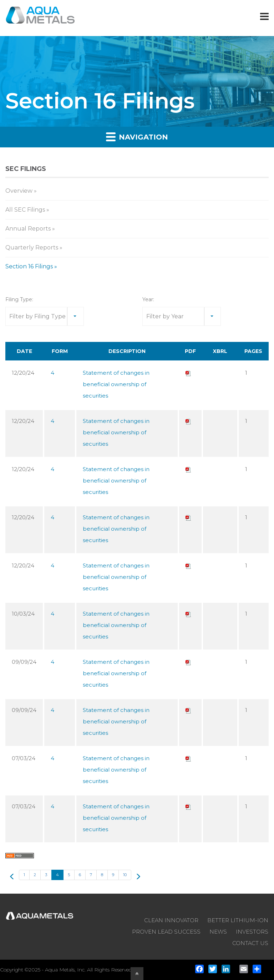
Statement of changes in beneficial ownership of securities (116, 384)
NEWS (218, 932)
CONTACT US (250, 943)
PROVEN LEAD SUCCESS (166, 932)
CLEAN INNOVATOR (171, 920)
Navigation (137, 137)
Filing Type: (19, 299)
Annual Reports (28, 229)
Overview (19, 191)
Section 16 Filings (29, 266)
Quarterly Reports (32, 247)
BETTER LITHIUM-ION (238, 920)
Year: (148, 299)
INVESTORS (252, 932)
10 (125, 875)
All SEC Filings (25, 210)
